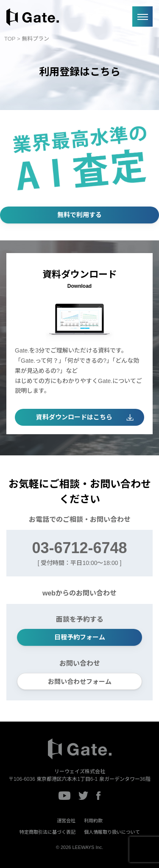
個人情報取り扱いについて (112, 832)
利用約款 (93, 821)
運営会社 (66, 821)
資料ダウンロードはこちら (74, 417)
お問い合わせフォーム (80, 682)
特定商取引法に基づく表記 (47, 832)
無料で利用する (79, 215)
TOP (10, 39)
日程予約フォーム (80, 637)
